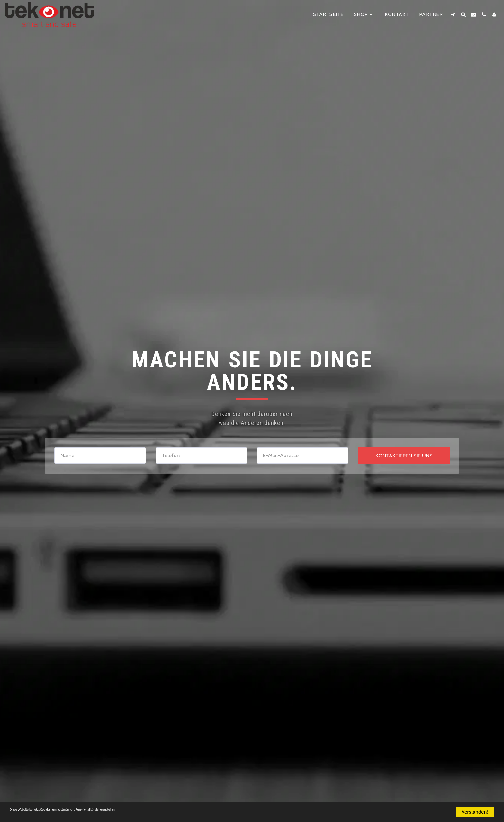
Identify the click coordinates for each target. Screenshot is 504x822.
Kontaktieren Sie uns (404, 456)
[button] (453, 14)
